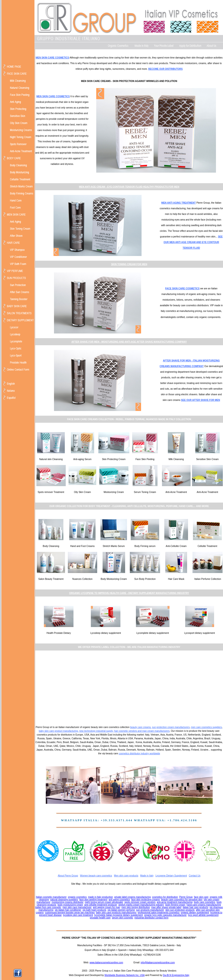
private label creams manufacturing (133, 897)
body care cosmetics (205, 902)
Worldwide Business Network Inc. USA (125, 975)
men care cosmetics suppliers (206, 727)
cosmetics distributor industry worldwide (139, 753)
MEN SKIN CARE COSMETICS (52, 58)
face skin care (201, 897)
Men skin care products (126, 876)
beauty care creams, (141, 727)
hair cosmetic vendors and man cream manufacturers (142, 731)
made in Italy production (100, 897)
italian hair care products (195, 907)
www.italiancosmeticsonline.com (106, 963)
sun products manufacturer (150, 910)
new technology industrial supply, (96, 731)
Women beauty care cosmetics (96, 876)
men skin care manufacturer (77, 907)
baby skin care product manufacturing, (59, 731)
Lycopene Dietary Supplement (171, 876)
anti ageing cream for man (107, 907)
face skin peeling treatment (93, 900)
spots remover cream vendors (140, 902)
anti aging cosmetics (119, 900)
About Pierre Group (68, 876)
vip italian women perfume (121, 910)
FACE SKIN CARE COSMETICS (183, 289)
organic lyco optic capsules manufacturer (165, 915)
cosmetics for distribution (165, 897)
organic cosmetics (77, 897)
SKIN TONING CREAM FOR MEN (129, 264)
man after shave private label (166, 907)
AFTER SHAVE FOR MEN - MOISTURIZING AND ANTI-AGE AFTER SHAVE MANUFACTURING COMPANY (129, 342)
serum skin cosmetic (123, 918)
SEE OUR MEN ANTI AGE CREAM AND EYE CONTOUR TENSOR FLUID (193, 242)
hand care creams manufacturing (204, 905)
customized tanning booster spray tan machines (70, 912)
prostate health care (100, 918)
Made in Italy (147, 876)
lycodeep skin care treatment (78, 915)
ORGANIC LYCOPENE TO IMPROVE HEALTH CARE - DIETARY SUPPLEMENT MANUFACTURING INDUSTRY (129, 593)
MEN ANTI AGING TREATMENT (179, 203)
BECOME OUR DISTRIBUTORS (166, 69)
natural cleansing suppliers (64, 900)
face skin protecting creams (146, 900)
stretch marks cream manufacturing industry (141, 905)
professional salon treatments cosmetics (159, 912)
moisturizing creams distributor (68, 902)
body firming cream (175, 905)
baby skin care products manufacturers (116, 912)
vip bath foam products (94, 910)
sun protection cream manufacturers (171, 727)
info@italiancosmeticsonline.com (158, 963)
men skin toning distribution (136, 907)
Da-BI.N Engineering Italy (176, 975)
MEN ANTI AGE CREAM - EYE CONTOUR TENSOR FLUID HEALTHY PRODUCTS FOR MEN (129, 187)
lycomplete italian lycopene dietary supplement (119, 915)
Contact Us (194, 876)
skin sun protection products (180, 910)
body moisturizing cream (70, 905)
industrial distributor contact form (152, 918)
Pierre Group (186, 897)
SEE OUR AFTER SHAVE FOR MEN (200, 400)
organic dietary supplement (195, 912)
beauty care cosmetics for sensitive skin (182, 900)
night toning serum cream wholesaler (104, 902)
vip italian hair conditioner (68, 910)
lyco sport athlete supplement (203, 915)
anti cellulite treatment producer (101, 905)
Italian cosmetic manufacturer (51, 897)
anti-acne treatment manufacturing (175, 902)
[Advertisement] (129, 688)
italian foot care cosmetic (48, 907)
